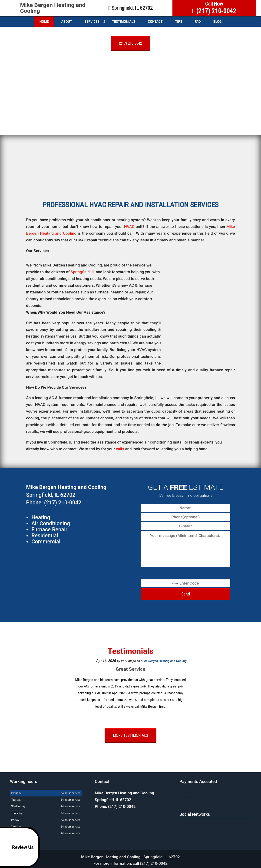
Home (44, 22)
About (67, 22)
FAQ (198, 22)
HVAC (129, 227)
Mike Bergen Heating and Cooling (53, 8)
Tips (179, 22)
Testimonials (124, 22)
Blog (217, 22)
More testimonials (130, 735)
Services (92, 22)
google (183, 826)
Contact (155, 22)
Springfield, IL (83, 272)
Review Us (18, 847)
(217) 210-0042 (130, 43)
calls (120, 449)
